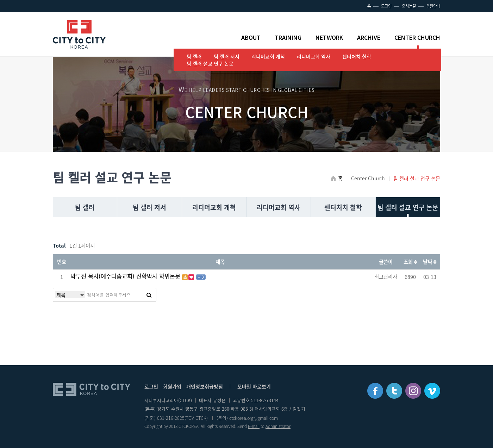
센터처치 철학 (357, 56)
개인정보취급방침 (205, 386)
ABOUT (251, 38)
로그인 (386, 6)
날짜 (430, 262)
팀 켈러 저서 (227, 56)
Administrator (278, 426)
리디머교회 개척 (268, 56)
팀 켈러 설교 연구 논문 (210, 63)
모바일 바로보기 (254, 386)
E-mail (254, 426)
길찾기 (299, 409)
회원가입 (172, 386)
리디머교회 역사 (314, 56)
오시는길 (409, 6)
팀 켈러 (194, 56)
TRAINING (288, 38)
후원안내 (433, 6)
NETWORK (329, 38)
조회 (410, 262)
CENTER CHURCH (417, 38)
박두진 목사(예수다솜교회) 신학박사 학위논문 (126, 276)
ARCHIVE (369, 38)
